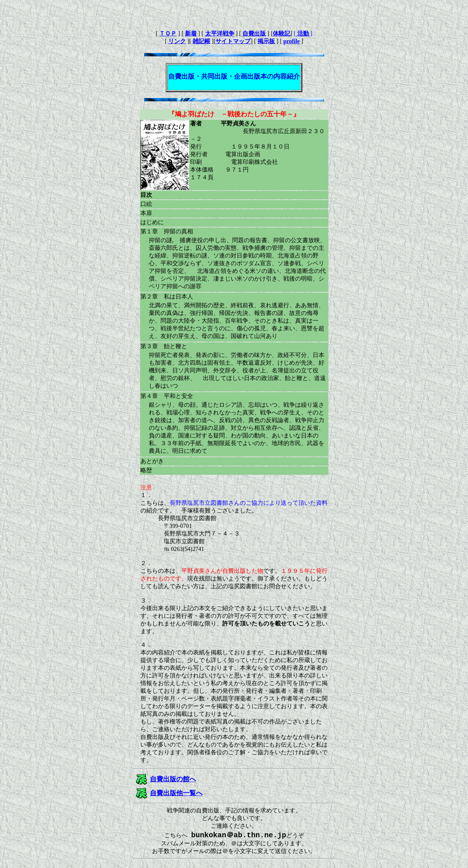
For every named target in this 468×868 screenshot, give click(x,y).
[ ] (303, 33)
